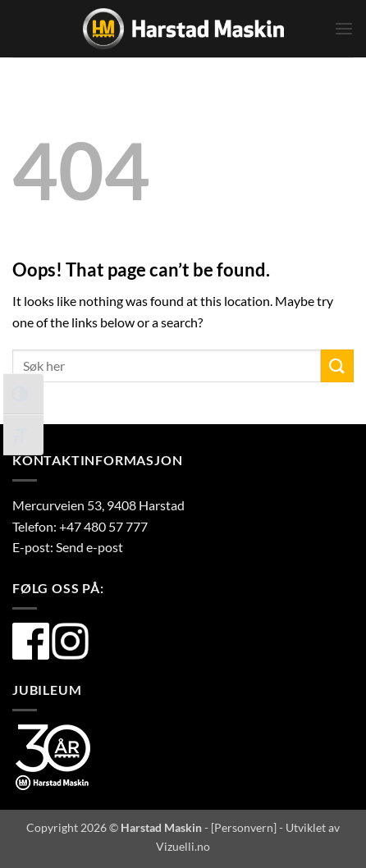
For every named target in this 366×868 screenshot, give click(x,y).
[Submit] (337, 365)
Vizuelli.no (183, 846)
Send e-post (89, 547)
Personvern (244, 827)
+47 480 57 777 (103, 526)
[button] (344, 28)
